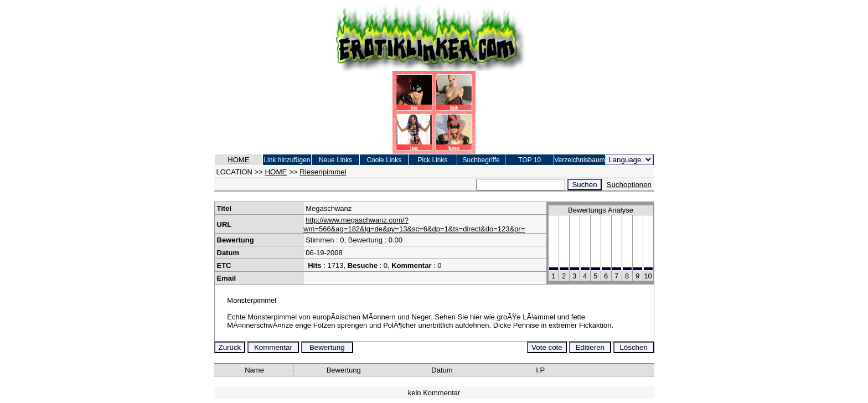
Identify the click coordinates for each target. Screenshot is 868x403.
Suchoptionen (629, 185)
